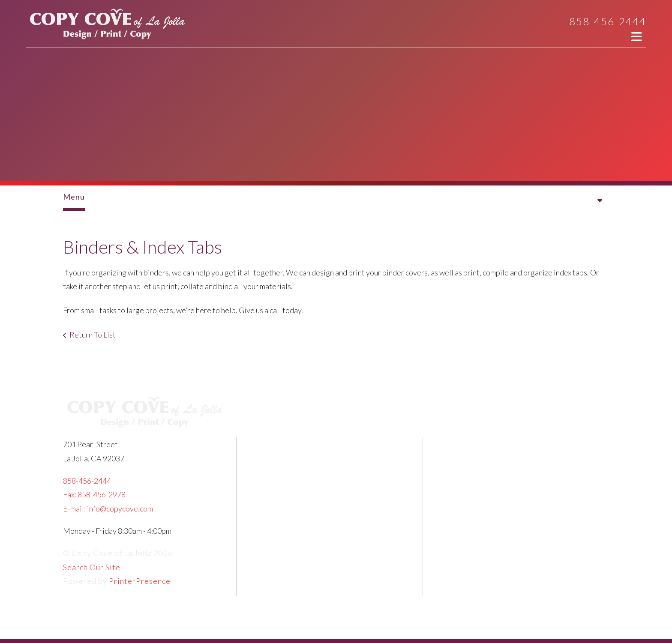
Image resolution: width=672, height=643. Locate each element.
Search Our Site (92, 567)
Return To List (93, 335)
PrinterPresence (140, 581)
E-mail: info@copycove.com (108, 508)
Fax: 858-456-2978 (94, 494)
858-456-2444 (608, 21)
